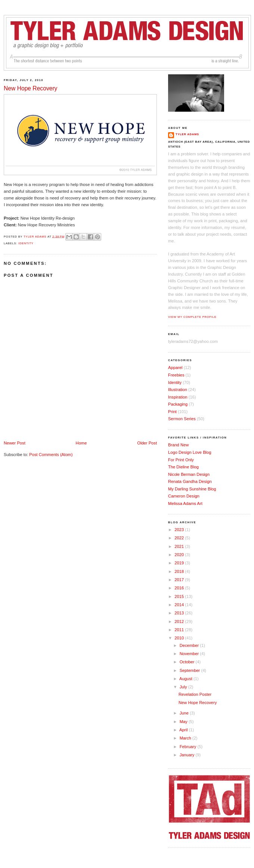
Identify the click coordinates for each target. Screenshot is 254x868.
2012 (180, 621)
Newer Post (15, 443)
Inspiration (178, 397)
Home (81, 443)
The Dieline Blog (183, 467)
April (184, 730)
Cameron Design (184, 496)
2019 (180, 563)
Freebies (176, 375)
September (190, 670)
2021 (180, 546)
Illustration (178, 390)
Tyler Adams (187, 134)
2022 (180, 538)
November (190, 654)
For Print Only (181, 460)
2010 (180, 638)
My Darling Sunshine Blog (192, 489)
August (186, 679)
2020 (180, 555)
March (186, 738)
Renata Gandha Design (190, 481)
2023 (180, 530)
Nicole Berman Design (189, 474)
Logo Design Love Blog (190, 452)
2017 (180, 580)
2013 (180, 613)
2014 (180, 605)
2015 (180, 596)
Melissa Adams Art (185, 503)
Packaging (178, 404)
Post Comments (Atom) (51, 455)
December (190, 645)
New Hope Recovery (198, 703)
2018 (180, 571)
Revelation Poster (195, 694)
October (188, 662)
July (184, 687)
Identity (26, 243)
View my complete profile (192, 317)
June (185, 713)
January (188, 755)
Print (172, 412)
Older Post (147, 443)
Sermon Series (182, 419)
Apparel (175, 368)
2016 (180, 588)
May (184, 722)
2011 (180, 630)
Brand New (178, 445)
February (189, 747)
